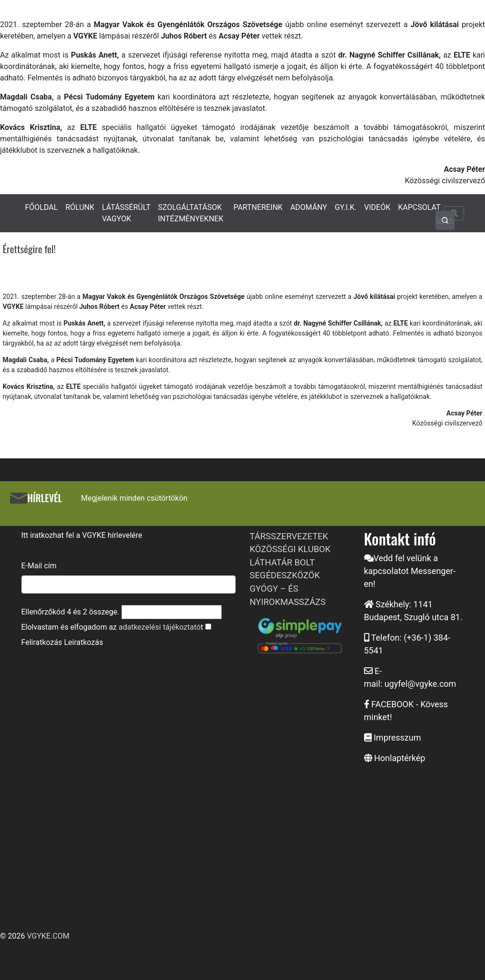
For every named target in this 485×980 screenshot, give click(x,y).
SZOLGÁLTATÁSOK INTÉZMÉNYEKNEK (191, 213)
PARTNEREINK (258, 207)
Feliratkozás (42, 642)
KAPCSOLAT (419, 207)
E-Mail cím (39, 566)
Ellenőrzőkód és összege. (70, 612)
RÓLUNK (80, 207)
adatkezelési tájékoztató (159, 627)
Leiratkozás (83, 642)
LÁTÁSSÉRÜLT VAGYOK (126, 213)
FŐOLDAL (42, 207)
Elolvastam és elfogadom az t (112, 627)
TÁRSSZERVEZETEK (289, 536)
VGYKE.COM (48, 936)
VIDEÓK (377, 207)
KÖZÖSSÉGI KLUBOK (290, 549)
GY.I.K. (346, 207)
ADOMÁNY (309, 207)
